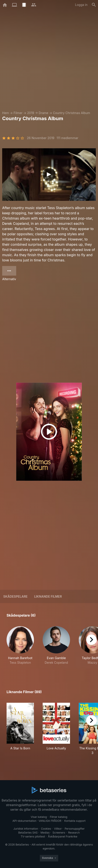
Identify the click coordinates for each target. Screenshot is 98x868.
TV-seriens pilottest (33, 836)
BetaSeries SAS (28, 833)
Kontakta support (75, 821)
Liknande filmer (48, 596)
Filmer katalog (59, 817)
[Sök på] (94, 5)
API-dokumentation (24, 821)
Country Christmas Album (72, 113)
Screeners (59, 833)
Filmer (18, 113)
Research (74, 833)
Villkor (58, 829)
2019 (31, 113)
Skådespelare (15, 596)
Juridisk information (26, 829)
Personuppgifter (75, 829)
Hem (6, 113)
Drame (44, 113)
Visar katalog (39, 817)
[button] (20, 648)
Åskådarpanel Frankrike (63, 836)
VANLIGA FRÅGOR (50, 821)
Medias (45, 833)
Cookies (46, 829)
